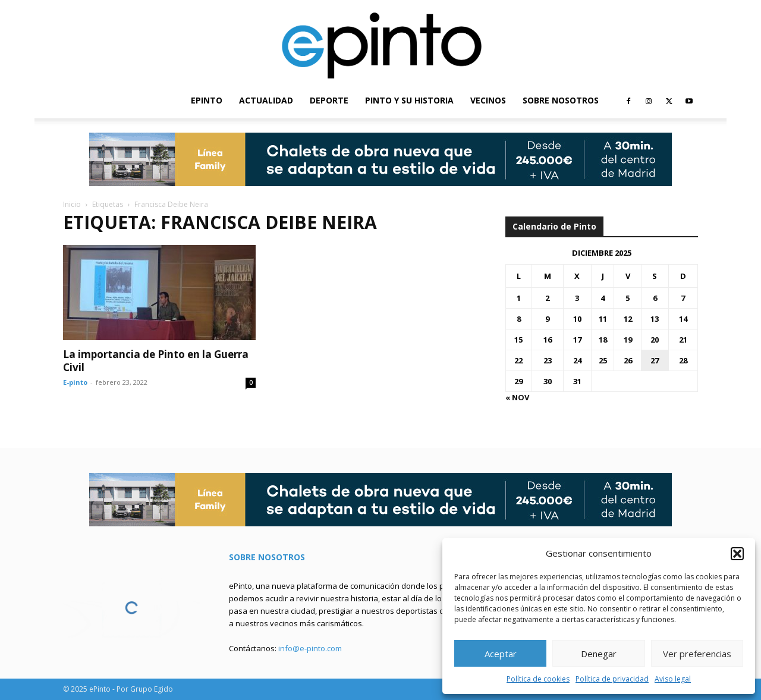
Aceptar (501, 654)
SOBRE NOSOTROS (561, 100)
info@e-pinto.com (310, 648)
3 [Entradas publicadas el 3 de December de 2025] (577, 298)
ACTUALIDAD (266, 100)
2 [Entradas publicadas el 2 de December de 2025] (547, 298)
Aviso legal (673, 679)
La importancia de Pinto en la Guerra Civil (156, 361)
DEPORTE (329, 100)
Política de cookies (538, 679)
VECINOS (488, 100)
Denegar (599, 654)
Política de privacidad (612, 679)
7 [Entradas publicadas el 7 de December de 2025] (683, 298)
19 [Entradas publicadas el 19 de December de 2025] (628, 340)
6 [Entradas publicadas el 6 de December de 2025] (655, 298)
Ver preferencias (697, 654)
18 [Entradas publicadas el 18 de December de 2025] (603, 340)
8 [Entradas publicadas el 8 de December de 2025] (519, 319)
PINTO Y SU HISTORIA (409, 100)
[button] (737, 554)
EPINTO (207, 100)
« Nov (517, 397)
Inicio (72, 204)
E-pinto (75, 382)
